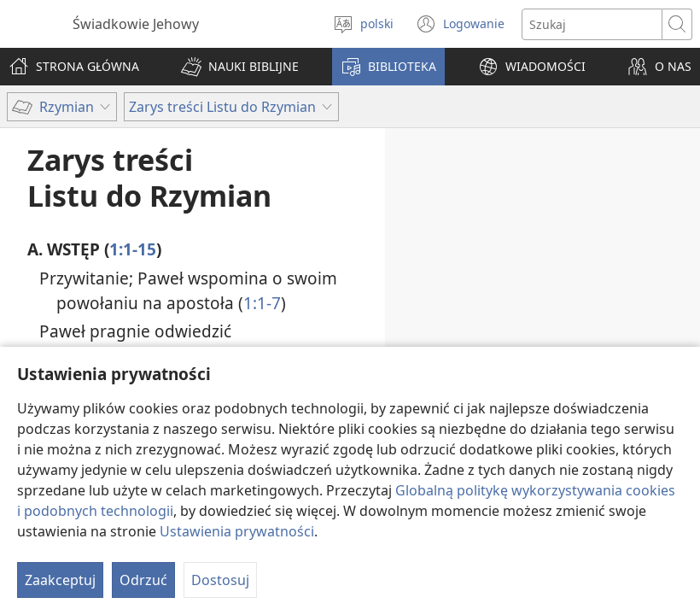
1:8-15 (303, 356)
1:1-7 (262, 303)
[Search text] (592, 24)
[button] (240, 67)
